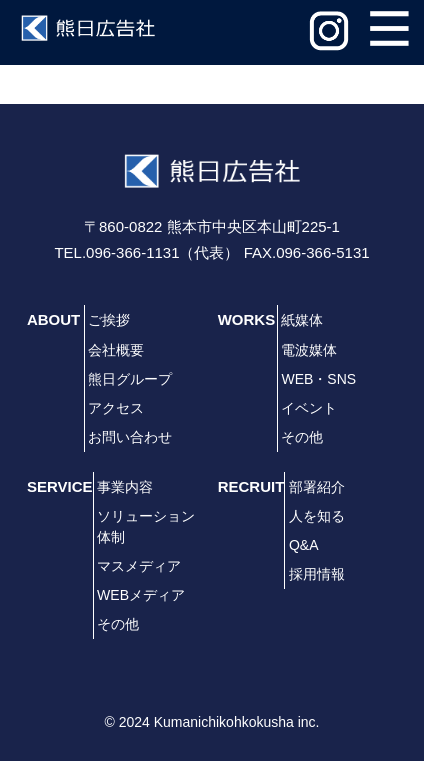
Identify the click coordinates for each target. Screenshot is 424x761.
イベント (309, 408)
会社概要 (116, 350)
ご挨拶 (109, 320)
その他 (302, 437)
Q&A (304, 545)
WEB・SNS (318, 379)
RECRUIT (251, 486)
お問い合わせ (130, 437)
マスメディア (139, 566)
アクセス (116, 408)
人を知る (317, 516)
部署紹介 (317, 487)
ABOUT (53, 319)
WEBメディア (141, 595)
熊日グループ (130, 379)
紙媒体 (302, 320)
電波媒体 (309, 350)
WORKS (247, 319)
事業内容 (125, 487)
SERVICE (60, 486)
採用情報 (317, 574)
